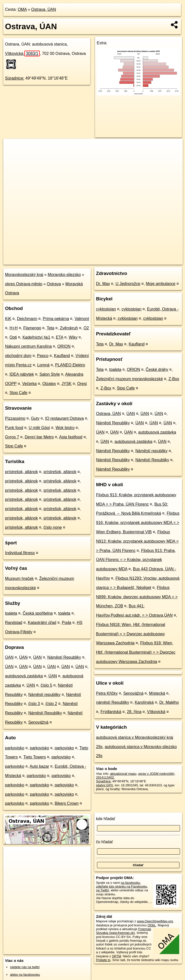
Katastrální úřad (42, 623)
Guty (35, 418)
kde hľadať (106, 819)
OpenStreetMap (96, 261)
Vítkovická (22, 54)
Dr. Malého (169, 702)
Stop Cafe (18, 393)
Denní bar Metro (39, 437)
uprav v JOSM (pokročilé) (156, 774)
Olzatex (49, 384)
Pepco (43, 356)
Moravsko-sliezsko (64, 275)
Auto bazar (39, 766)
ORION (64, 346)
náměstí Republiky (113, 702)
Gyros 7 (12, 437)
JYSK (67, 384)
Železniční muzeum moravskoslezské (129, 379)
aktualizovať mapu (123, 774)
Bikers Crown (66, 803)
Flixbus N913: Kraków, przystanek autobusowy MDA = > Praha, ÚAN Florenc (137, 541)
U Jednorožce (128, 284)
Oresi (82, 384)
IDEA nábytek (22, 374)
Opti (13, 337)
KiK (8, 319)
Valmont (82, 319)
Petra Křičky (107, 693)
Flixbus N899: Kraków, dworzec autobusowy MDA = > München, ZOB (137, 597)
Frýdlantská (111, 712)
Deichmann (27, 319)
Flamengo (32, 328)
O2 (86, 328)
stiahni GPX (105, 785)
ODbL (152, 925)
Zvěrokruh (69, 328)
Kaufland (62, 356)
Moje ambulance (160, 284)
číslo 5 (46, 685)
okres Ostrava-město (24, 284)
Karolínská (144, 702)
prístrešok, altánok (21, 472)
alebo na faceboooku (25, 975)
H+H (14, 328)
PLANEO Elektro (70, 365)
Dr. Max (103, 284)
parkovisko (15, 748)
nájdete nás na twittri (25, 967)
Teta (51, 328)
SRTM (116, 956)
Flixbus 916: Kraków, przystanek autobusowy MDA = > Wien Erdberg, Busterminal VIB (138, 523)
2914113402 (105, 777)
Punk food (14, 428)
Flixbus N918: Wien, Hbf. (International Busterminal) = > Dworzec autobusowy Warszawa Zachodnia (131, 634)
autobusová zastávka (24, 676)
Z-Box (174, 379)
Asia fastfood (71, 437)
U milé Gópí (39, 428)
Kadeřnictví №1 (36, 337)
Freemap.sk (122, 261)
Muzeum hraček (19, 579)
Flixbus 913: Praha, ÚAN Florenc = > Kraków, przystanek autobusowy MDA (136, 560)
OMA (22, 9)
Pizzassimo (15, 418)
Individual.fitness (20, 553)
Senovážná (38, 722)
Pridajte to (103, 960)
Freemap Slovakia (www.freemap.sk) (124, 931)
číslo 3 (34, 704)
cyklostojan (106, 309)
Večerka (29, 384)
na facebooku (130, 883)
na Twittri (102, 890)
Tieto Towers (35, 757)
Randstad (14, 623)
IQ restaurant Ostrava (64, 418)
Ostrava (54, 284)
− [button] (12, 155)
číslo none (53, 527)
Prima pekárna (56, 319)
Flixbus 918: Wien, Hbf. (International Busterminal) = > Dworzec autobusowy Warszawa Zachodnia (136, 652)
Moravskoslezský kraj (24, 275)
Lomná (43, 365)
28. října (134, 712)
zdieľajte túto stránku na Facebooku (122, 886)
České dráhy (157, 370)
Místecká (157, 693)
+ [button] (12, 147)
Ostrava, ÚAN (44, 9)
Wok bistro (65, 428)
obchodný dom (18, 356)
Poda (66, 623)
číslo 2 (51, 704)
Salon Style (50, 374)
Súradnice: (15, 78)
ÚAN (9, 657)
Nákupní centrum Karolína (28, 346)
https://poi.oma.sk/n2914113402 (160, 261)
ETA (59, 337)
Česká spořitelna (38, 613)
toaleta (11, 613)
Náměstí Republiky (64, 657)
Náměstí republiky (44, 695)
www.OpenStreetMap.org (155, 921)
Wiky (73, 337)
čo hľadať (105, 842)
